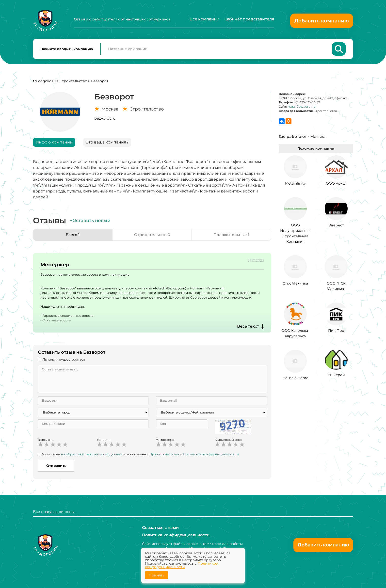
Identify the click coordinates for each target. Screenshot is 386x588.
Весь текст (248, 327)
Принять (157, 575)
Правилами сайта (164, 455)
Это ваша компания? (107, 143)
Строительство (73, 82)
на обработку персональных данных (92, 455)
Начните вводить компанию (67, 49)
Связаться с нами (160, 528)
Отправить (56, 467)
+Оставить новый (90, 222)
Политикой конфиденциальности (211, 455)
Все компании (204, 19)
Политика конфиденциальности (176, 535)
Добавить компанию (322, 21)
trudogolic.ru (44, 82)
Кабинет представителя (249, 19)
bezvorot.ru (105, 119)
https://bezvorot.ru (302, 107)
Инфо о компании (54, 143)
